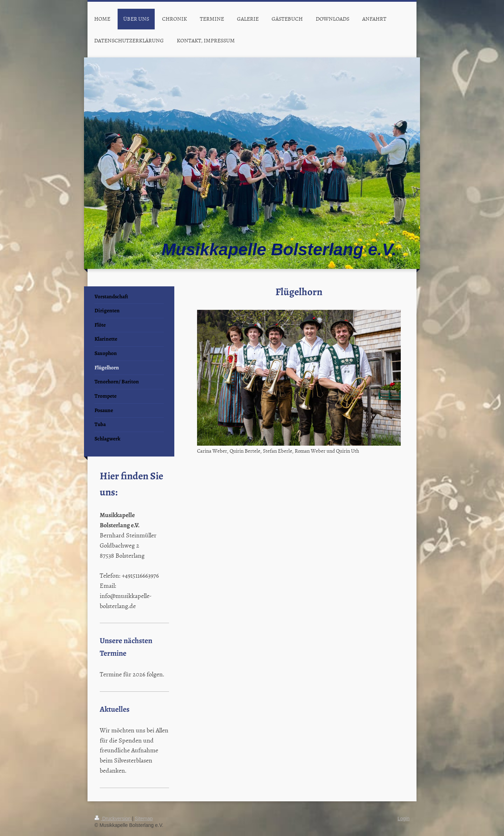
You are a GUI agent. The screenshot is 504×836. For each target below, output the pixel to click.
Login (404, 818)
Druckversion (113, 818)
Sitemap (144, 818)
